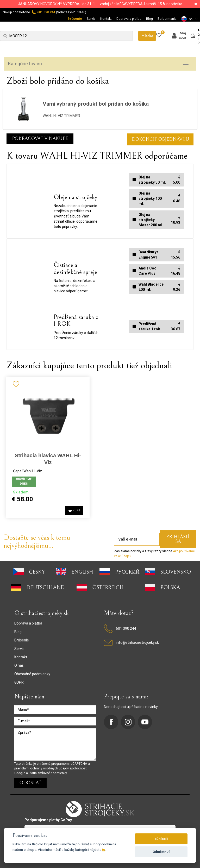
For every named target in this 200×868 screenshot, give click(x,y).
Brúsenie (75, 19)
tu (104, 850)
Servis (91, 19)
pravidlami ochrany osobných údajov (42, 768)
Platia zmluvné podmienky (48, 773)
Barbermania (167, 19)
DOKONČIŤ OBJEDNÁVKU (160, 139)
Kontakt (106, 19)
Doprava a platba (129, 19)
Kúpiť (71, 509)
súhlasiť (161, 839)
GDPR (19, 682)
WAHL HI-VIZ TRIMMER (61, 116)
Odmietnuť (161, 852)
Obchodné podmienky (32, 674)
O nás (19, 665)
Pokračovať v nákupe (40, 139)
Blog (149, 19)
